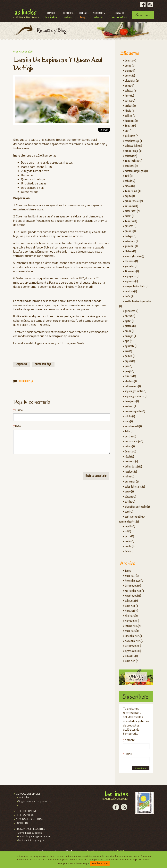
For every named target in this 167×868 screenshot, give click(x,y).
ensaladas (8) (132, 206)
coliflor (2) (130, 417)
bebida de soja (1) (134, 467)
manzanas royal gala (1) (136, 171)
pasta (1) (129, 536)
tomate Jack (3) (133, 191)
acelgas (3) (130, 106)
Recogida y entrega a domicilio (34, 836)
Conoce (51, 16)
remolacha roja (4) (134, 141)
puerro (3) (130, 66)
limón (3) (129, 296)
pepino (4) (130, 196)
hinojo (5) (130, 111)
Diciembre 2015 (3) (134, 636)
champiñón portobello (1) (137, 507)
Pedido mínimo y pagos (30, 840)
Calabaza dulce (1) (134, 146)
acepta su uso (100, 863)
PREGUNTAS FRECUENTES (29, 829)
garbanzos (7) (132, 136)
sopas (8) (130, 86)
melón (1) (130, 541)
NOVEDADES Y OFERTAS (28, 819)
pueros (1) (130, 76)
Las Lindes (26, 13)
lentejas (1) (131, 236)
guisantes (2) (132, 311)
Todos (128, 571)
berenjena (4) (131, 121)
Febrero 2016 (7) (133, 626)
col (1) (128, 531)
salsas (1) (130, 216)
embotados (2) (132, 211)
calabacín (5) (131, 156)
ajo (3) (128, 131)
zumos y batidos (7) (135, 256)
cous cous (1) (131, 261)
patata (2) (130, 101)
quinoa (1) (130, 447)
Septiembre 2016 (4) (135, 591)
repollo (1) (130, 526)
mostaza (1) (131, 292)
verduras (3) (131, 406)
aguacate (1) (131, 346)
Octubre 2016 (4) (133, 586)
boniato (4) (131, 61)
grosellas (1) (131, 266)
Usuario (18, 410)
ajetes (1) (130, 321)
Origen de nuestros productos (34, 801)
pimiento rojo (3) (133, 151)
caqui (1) (129, 512)
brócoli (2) (130, 186)
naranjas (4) (131, 336)
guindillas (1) (131, 246)
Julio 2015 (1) (131, 656)
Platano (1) (130, 251)
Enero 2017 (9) (132, 576)
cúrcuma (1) (131, 497)
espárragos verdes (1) (136, 391)
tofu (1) (129, 176)
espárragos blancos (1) (136, 396)
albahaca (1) (131, 381)
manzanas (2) (131, 462)
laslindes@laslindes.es (94, 851)
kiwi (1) (129, 351)
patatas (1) (131, 226)
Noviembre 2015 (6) (134, 641)
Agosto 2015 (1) (133, 651)
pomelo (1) (130, 356)
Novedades (99, 16)
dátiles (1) (130, 502)
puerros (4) (130, 231)
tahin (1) (129, 432)
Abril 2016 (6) (131, 616)
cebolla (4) (130, 181)
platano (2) (130, 326)
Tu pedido (68, 16)
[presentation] (43, 465)
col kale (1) (130, 116)
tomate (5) (130, 126)
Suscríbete (143, 15)
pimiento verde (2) (134, 201)
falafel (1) (130, 552)
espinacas (22, 364)
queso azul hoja (43, 364)
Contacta (119, 16)
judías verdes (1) (133, 386)
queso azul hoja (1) (134, 442)
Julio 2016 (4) (131, 601)
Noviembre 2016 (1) (134, 581)
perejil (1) (130, 371)
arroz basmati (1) (133, 426)
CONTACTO (21, 823)
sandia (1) (130, 331)
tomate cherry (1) (134, 161)
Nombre (129, 740)
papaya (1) (130, 361)
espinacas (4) (131, 281)
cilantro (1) (130, 376)
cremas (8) (130, 71)
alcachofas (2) (132, 81)
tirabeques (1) (132, 272)
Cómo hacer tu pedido (29, 833)
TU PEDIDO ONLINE (25, 811)
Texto (17, 426)
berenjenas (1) (132, 402)
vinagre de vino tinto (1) (137, 287)
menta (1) (130, 547)
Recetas (83, 16)
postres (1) (131, 437)
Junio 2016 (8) (132, 606)
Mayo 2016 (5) (132, 611)
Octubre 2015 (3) (133, 646)
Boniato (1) (131, 452)
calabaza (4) (131, 91)
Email (127, 754)
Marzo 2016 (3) (132, 621)
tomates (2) (131, 221)
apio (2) (129, 341)
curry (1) (129, 422)
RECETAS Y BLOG (24, 815)
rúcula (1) (129, 457)
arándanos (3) (132, 241)
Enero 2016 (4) (132, 631)
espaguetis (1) (132, 276)
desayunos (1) (132, 482)
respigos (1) (131, 472)
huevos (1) (130, 316)
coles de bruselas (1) (135, 487)
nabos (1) (130, 477)
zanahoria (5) (131, 166)
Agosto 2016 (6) (133, 596)
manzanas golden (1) (135, 411)
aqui (136, 859)
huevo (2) (129, 96)
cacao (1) (129, 492)
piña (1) (129, 366)
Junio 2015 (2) (132, 661)
